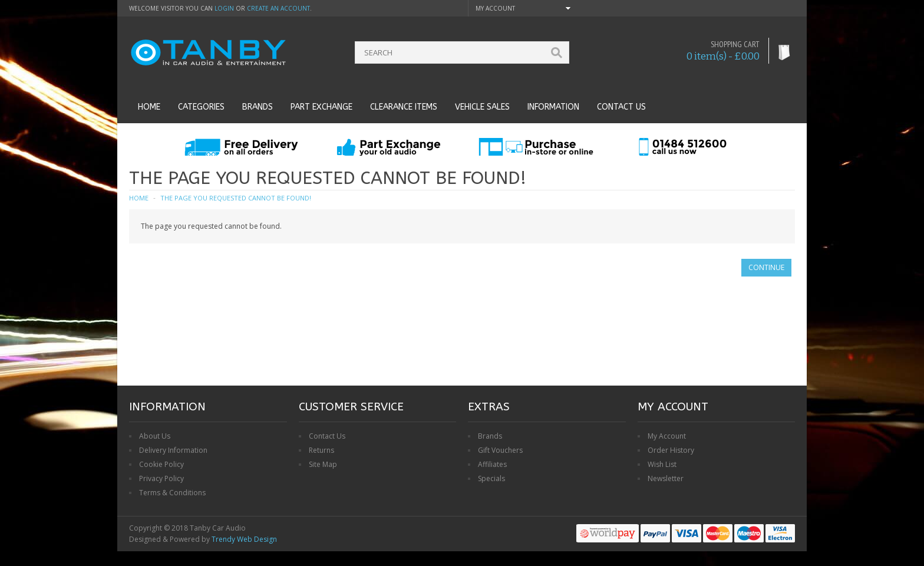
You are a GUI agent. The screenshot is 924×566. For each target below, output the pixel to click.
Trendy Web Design (244, 539)
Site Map (323, 464)
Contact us (621, 107)
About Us (155, 436)
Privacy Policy (161, 478)
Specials (491, 478)
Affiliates (492, 464)
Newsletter (666, 478)
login (224, 8)
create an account (278, 8)
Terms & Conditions (172, 493)
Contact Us (327, 436)
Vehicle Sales (482, 107)
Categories (201, 107)
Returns (321, 450)
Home (149, 107)
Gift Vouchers (500, 450)
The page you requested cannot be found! (236, 198)
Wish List (662, 464)
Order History (671, 450)
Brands (258, 107)
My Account (667, 436)
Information (553, 107)
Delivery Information (173, 450)
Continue (766, 267)
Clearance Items (404, 107)
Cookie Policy (161, 464)
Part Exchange (321, 107)
